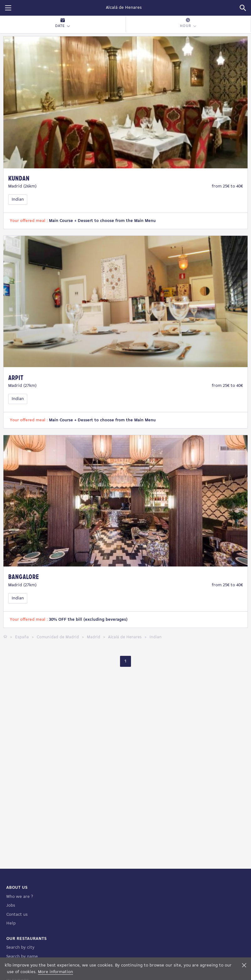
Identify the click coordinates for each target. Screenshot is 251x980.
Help (11, 923)
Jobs (11, 906)
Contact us (17, 915)
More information (55, 972)
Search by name (22, 957)
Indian (18, 200)
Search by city (20, 948)
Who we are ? (20, 897)
